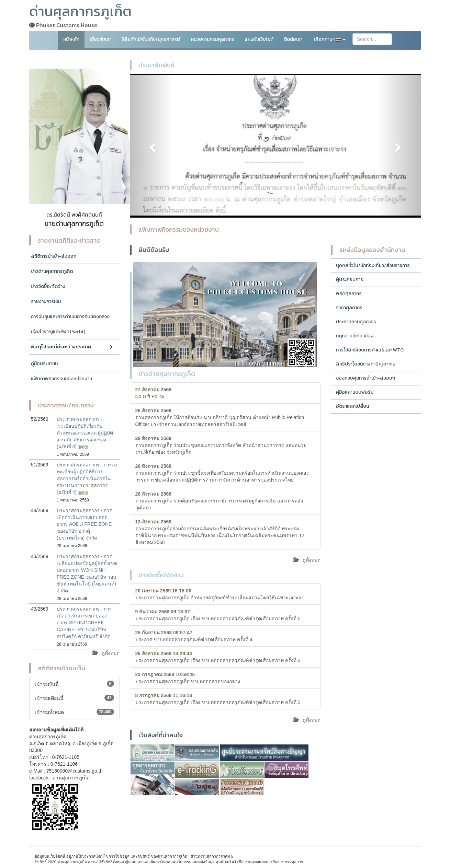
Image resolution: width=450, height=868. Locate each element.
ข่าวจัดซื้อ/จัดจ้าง (48, 286)
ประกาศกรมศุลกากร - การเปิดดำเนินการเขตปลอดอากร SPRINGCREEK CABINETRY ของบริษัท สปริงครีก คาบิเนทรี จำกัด (84, 623)
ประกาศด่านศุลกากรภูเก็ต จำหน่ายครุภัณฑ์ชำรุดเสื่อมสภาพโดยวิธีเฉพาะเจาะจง (220, 594)
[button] (152, 146)
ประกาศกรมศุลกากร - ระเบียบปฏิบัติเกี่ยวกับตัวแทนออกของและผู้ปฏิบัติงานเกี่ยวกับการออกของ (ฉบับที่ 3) (85, 433)
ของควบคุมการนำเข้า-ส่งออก (365, 378)
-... (270, 192)
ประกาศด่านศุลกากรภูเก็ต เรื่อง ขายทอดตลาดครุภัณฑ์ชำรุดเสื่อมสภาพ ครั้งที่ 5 (218, 615)
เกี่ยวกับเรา (100, 39)
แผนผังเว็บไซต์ (259, 39)
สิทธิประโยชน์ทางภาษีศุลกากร (365, 364)
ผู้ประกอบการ (350, 280)
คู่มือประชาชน (44, 364)
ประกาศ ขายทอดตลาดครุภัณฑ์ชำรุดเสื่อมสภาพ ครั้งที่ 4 (194, 636)
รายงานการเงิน (46, 302)
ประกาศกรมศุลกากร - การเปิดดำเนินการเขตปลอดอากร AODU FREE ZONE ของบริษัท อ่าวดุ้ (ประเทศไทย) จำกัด (84, 524)
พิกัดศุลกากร (349, 294)
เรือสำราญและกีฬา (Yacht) (58, 332)
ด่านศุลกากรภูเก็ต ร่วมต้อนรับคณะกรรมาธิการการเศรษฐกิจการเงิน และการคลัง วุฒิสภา (219, 501)
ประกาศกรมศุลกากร (356, 322)
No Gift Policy (154, 393)
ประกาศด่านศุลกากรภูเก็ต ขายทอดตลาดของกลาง (188, 678)
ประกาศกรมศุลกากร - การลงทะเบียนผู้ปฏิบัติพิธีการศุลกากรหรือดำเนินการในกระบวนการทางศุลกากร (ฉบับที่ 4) (87, 478)
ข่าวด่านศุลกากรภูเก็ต (52, 271)
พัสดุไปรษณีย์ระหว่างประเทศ (61, 347)
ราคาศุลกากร (349, 308)
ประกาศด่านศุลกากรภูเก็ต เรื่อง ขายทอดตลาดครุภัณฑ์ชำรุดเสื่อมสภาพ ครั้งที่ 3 (218, 657)
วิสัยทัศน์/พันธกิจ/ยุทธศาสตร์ (151, 39)
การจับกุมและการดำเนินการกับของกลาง (70, 317)
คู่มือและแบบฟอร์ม (355, 392)
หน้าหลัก (71, 39)
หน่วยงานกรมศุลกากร (213, 39)
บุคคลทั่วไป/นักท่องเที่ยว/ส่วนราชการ (373, 265)
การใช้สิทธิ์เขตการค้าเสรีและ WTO (370, 350)
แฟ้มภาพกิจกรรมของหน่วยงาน (61, 379)
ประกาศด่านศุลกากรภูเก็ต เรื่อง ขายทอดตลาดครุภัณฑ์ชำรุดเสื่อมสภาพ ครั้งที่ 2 (218, 699)
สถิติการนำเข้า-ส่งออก (54, 256)
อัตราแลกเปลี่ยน (352, 406)
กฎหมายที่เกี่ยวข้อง (355, 336)
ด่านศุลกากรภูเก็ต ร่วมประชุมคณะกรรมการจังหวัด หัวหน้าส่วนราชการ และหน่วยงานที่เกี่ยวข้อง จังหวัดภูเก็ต (221, 445)
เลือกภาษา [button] (330, 39)
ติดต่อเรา (293, 39)
